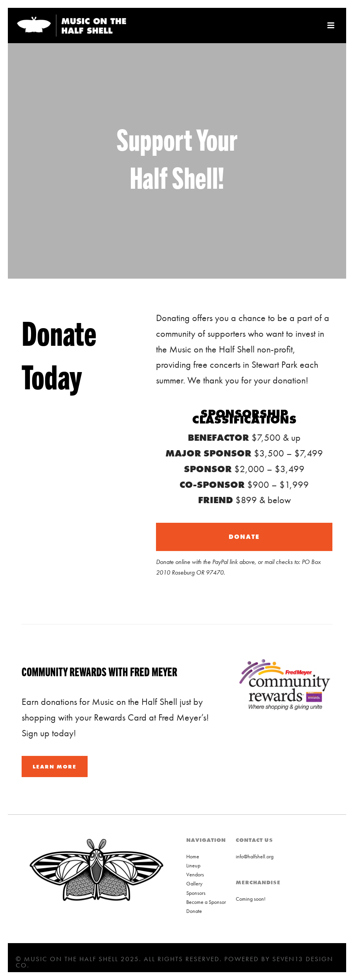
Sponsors (196, 893)
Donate (194, 911)
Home (193, 856)
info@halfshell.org (255, 856)
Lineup (193, 865)
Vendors (195, 874)
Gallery (194, 883)
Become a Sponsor (206, 902)
